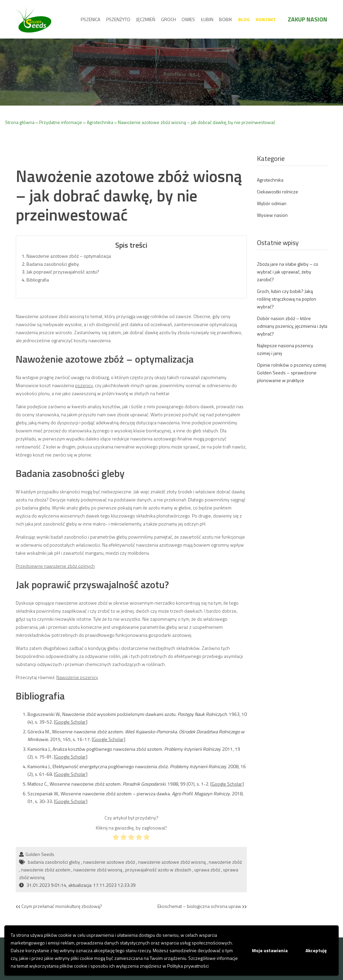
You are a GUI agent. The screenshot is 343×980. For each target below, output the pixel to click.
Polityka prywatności (188, 966)
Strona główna (20, 122)
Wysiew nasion (272, 215)
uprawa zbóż (207, 870)
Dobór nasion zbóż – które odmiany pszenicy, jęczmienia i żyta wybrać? (292, 326)
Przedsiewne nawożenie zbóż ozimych (55, 566)
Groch (168, 19)
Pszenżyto (118, 19)
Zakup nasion (307, 19)
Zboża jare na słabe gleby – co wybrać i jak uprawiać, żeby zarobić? (288, 272)
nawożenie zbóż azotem (46, 870)
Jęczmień (146, 19)
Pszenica (90, 19)
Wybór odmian (272, 203)
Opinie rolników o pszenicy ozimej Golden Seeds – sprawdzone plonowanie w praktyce (292, 373)
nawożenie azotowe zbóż (109, 862)
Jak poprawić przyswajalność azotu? (63, 272)
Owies (188, 19)
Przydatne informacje (61, 122)
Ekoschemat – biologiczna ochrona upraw (202, 907)
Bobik (226, 19)
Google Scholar (71, 722)
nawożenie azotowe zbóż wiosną (172, 862)
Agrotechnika (100, 122)
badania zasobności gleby (54, 862)
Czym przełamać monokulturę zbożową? (59, 907)
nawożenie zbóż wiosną (98, 870)
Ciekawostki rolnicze (278, 192)
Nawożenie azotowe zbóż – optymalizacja (69, 256)
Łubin (207, 19)
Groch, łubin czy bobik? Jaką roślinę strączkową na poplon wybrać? (287, 299)
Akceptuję (316, 950)
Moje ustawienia (270, 950)
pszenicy (84, 385)
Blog (244, 19)
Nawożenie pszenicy (77, 677)
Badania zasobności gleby (53, 264)
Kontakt (266, 19)
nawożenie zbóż (225, 862)
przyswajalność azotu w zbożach (158, 870)
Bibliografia (38, 280)
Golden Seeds (40, 854)
